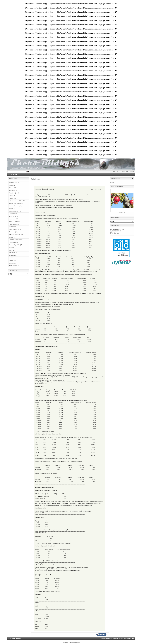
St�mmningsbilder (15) (16, 245)
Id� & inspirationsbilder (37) (17, 201)
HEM (10, 175)
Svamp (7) (12, 247)
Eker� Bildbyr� (76, 643)
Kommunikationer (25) (15, 206)
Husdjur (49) (13, 198)
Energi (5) (12, 185)
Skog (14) (12, 237)
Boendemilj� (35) (14, 183)
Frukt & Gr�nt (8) (14, 193)
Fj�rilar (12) (13, 188)
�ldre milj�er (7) (14, 266)
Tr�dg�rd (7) (13, 253)
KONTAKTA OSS (115, 234)
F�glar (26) (13, 196)
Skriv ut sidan (96, 190)
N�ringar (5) (13, 227)
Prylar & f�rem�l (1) (15, 229)
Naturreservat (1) (14, 224)
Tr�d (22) (12, 250)
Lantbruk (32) (13, 214)
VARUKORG (125, 172)
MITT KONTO (116, 172)
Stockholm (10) (13, 242)
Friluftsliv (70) (13, 190)
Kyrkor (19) (12, 209)
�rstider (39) (13, 263)
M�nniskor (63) (14, 219)
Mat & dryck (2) (13, 216)
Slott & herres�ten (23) (16, 240)
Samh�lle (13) (13, 232)
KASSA (132, 172)
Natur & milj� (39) (14, 222)
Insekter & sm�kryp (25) (16, 203)
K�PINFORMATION (116, 231)
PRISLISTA (113, 232)
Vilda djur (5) (13, 258)
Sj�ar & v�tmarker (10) (16, 234)
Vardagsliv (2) (13, 255)
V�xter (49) (13, 260)
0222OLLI (122, 213)
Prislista (15, 175)
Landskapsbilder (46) (15, 211)
